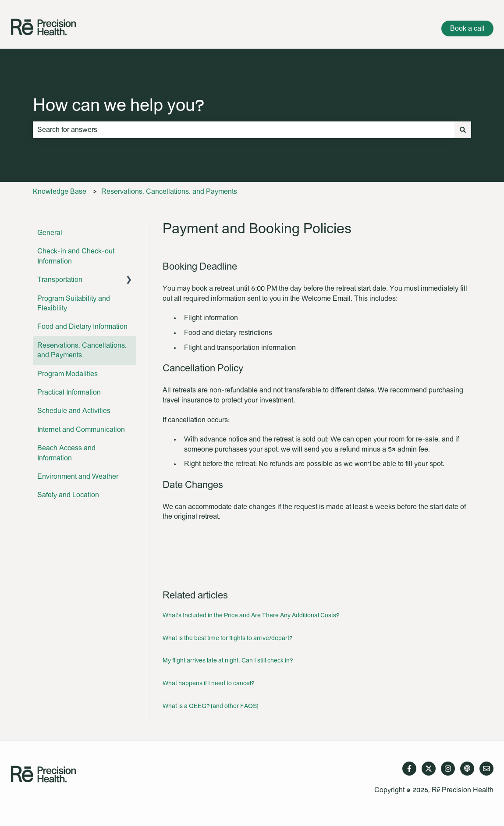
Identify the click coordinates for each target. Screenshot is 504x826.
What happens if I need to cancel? (208, 684)
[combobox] (244, 130)
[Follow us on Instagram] (448, 769)
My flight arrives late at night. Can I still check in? (228, 661)
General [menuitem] (50, 233)
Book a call (467, 28)
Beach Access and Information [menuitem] (66, 453)
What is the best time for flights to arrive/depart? (227, 638)
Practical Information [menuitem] (69, 392)
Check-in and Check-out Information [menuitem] (76, 256)
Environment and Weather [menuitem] (78, 477)
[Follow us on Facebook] (409, 769)
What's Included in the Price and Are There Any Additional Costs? (251, 616)
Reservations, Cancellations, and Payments (169, 192)
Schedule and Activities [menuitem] (74, 411)
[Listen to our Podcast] (467, 769)
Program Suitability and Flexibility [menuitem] (74, 303)
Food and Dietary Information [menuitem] (82, 327)
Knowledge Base (60, 192)
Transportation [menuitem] (60, 280)
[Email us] (486, 769)
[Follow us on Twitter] (429, 769)
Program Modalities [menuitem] (67, 374)
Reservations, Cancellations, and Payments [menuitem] (82, 350)
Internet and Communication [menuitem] (81, 430)
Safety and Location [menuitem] (68, 495)
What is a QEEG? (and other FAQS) (211, 706)
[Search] (463, 130)
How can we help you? (119, 106)
